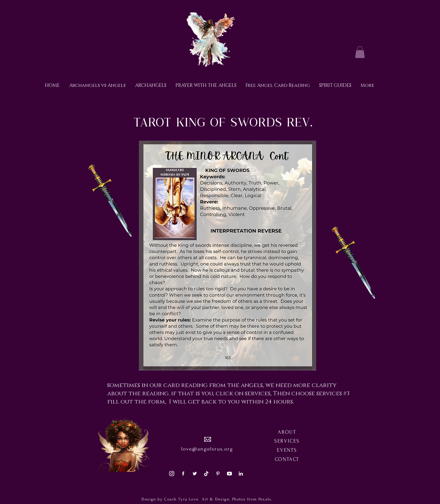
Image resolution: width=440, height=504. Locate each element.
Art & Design (215, 499)
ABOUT (287, 432)
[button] (360, 52)
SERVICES (287, 441)
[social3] (172, 474)
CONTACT (287, 459)
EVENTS (287, 450)
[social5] (229, 474)
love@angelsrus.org (207, 449)
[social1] (183, 474)
